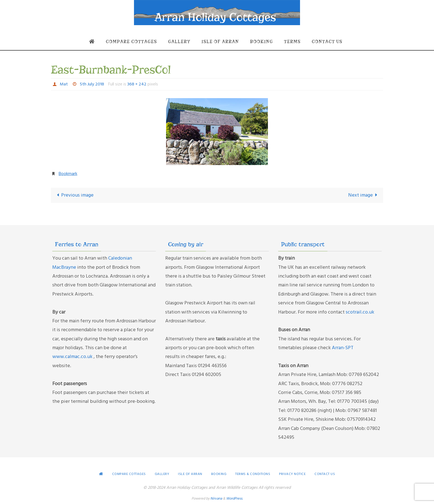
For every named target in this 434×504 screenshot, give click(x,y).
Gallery (162, 474)
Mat (64, 84)
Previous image (74, 195)
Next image (364, 195)
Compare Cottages (129, 474)
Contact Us (325, 474)
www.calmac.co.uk (73, 357)
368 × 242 (137, 84)
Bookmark (68, 174)
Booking (219, 474)
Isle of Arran (190, 474)
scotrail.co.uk (360, 312)
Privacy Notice (292, 474)
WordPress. (234, 499)
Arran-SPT (343, 348)
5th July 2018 (92, 84)
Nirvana (216, 499)
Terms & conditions (253, 474)
